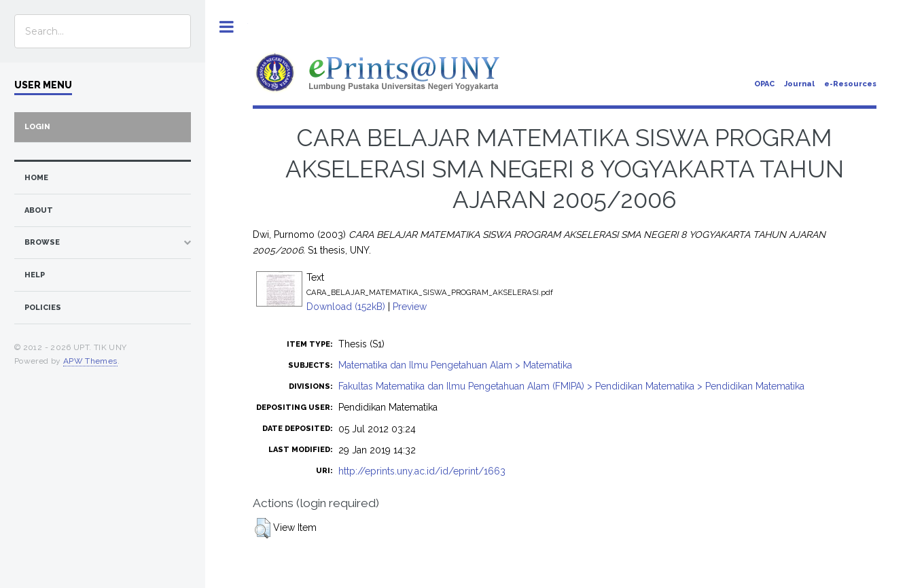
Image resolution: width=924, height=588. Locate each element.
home (36, 178)
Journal (799, 84)
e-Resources (850, 84)
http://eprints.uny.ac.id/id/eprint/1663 (422, 471)
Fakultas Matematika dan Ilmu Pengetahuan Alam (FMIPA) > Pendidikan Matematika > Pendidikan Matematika (571, 386)
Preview (410, 307)
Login (37, 127)
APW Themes (90, 361)
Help (35, 275)
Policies (43, 308)
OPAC (764, 84)
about (39, 210)
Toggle (227, 27)
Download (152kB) (346, 307)
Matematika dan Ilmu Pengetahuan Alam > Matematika (455, 365)
